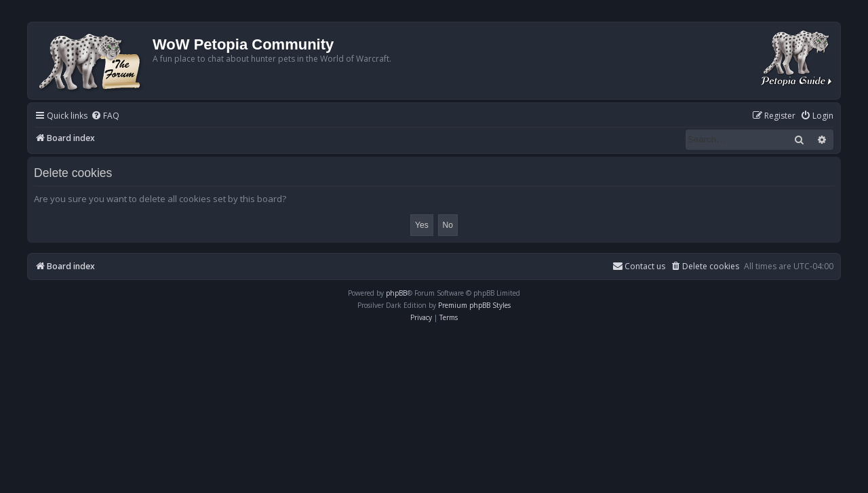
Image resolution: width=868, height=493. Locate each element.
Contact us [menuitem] (639, 266)
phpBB (396, 293)
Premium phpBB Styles (474, 305)
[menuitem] (105, 116)
